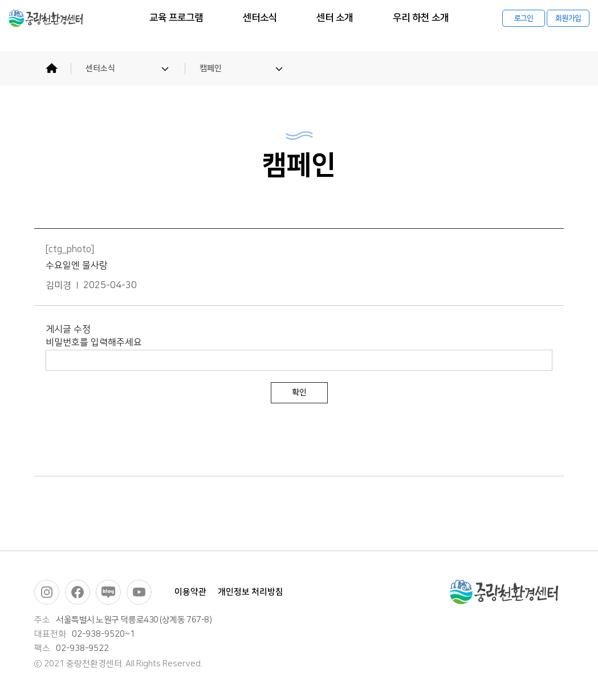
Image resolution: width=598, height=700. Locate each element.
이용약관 (190, 592)
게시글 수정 (68, 329)
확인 (299, 393)
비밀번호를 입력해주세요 (94, 343)
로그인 (524, 26)
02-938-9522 (82, 649)
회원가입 (568, 26)
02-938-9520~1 (103, 634)
